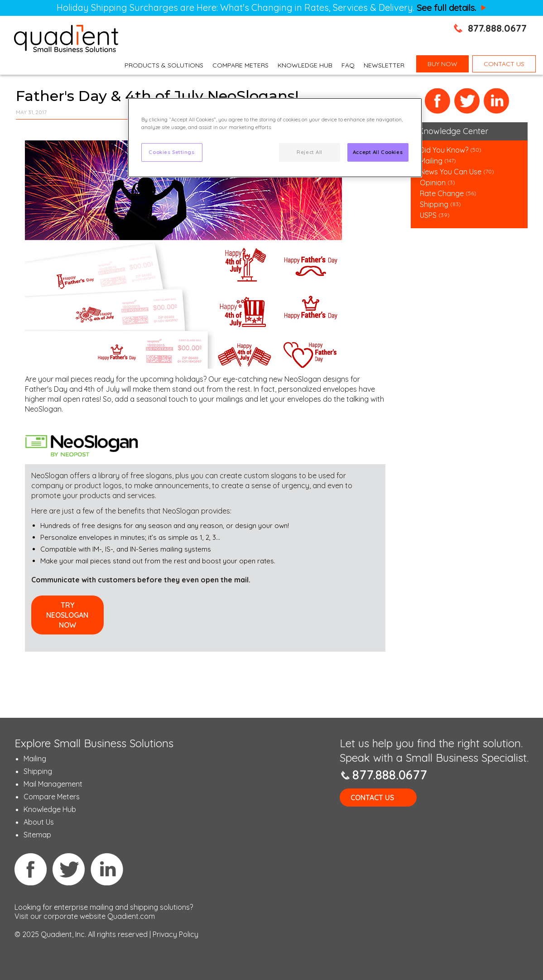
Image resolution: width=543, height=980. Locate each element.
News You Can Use (451, 172)
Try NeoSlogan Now (67, 615)
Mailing (432, 161)
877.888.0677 (497, 28)
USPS (428, 215)
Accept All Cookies (378, 152)
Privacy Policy (175, 934)
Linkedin (107, 869)
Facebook (438, 101)
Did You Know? (444, 150)
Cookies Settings (171, 152)
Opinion (433, 183)
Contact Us (372, 797)
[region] (275, 138)
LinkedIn (497, 101)
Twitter (467, 101)
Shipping (435, 204)
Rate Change (442, 193)
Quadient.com (131, 916)
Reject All (310, 152)
